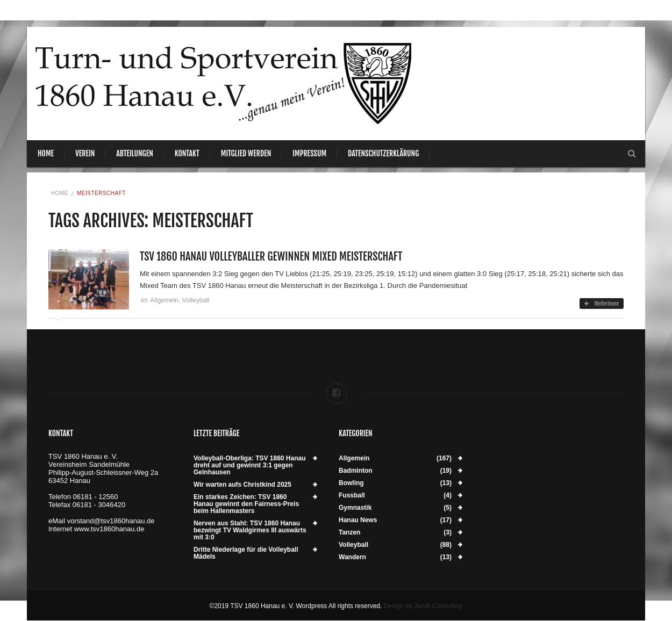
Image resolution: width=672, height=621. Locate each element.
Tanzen (349, 533)
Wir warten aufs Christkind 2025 (242, 485)
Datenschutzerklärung (383, 153)
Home (46, 153)
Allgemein (164, 300)
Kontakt (187, 153)
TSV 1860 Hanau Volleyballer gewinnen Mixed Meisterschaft (271, 257)
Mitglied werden (246, 153)
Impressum (309, 153)
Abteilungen (135, 153)
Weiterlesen (602, 304)
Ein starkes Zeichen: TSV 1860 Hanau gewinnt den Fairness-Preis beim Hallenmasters (246, 504)
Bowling (351, 483)
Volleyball (196, 300)
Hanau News (358, 520)
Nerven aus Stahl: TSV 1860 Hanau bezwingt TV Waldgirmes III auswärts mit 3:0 (250, 530)
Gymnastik (355, 508)
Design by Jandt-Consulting (423, 606)
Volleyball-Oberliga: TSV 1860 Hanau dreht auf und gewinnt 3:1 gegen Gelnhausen (250, 465)
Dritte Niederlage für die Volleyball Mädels (246, 553)
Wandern (352, 557)
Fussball (352, 496)
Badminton (356, 471)
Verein (85, 153)
